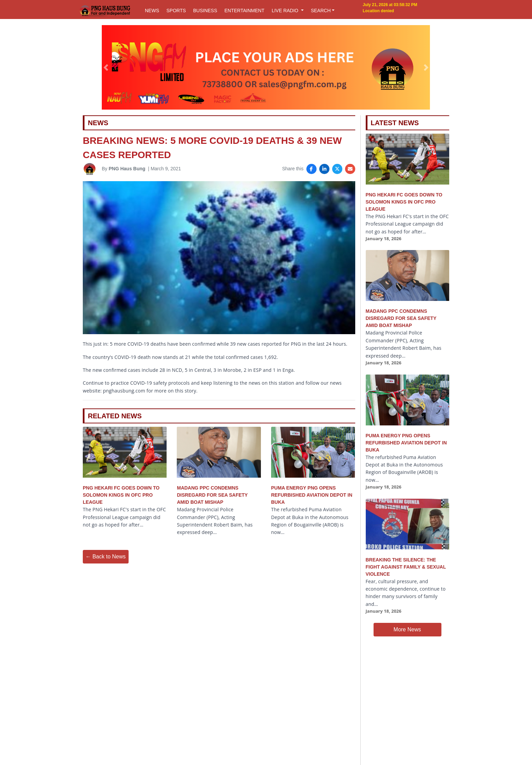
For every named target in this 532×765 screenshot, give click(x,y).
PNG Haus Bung (127, 169)
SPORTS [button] (176, 11)
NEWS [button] (152, 11)
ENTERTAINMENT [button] (244, 11)
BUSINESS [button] (205, 11)
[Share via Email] (350, 169)
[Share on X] (337, 169)
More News (407, 629)
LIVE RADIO (286, 11)
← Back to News (106, 557)
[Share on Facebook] (311, 169)
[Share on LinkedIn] (324, 169)
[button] (106, 68)
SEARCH (321, 11)
